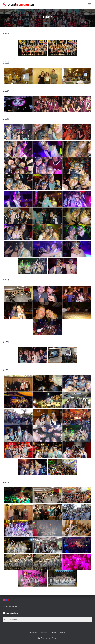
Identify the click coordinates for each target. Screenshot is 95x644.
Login (54, 632)
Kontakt (63, 632)
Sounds (44, 632)
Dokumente (33, 632)
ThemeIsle (56, 638)
